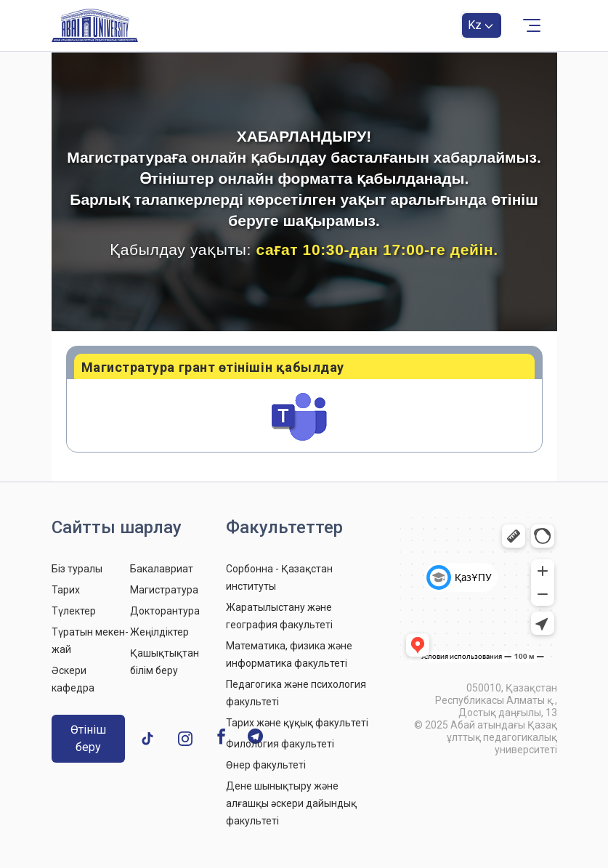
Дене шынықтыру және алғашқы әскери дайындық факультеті (291, 803)
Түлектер (74, 611)
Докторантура (165, 611)
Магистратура (164, 590)
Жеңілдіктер (159, 632)
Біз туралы (77, 569)
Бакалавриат (162, 569)
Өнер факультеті (266, 765)
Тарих (66, 590)
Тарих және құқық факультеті (297, 723)
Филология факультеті (280, 744)
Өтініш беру (88, 738)
